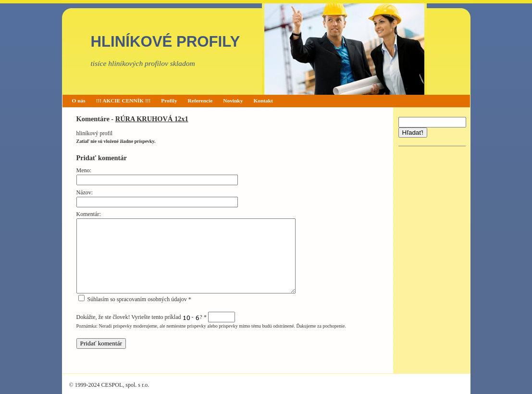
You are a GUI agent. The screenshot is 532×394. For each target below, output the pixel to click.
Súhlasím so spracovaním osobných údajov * (135, 299)
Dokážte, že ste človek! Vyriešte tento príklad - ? (156, 317)
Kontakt (263, 101)
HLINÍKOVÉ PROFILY (166, 42)
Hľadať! (413, 133)
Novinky (233, 101)
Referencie (200, 101)
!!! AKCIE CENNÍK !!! (124, 101)
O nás (79, 101)
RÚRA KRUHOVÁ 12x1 (152, 119)
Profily (169, 101)
